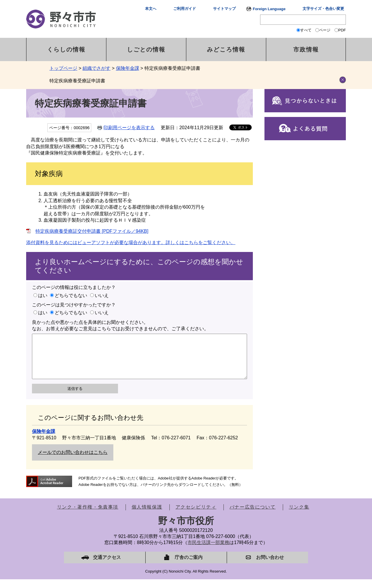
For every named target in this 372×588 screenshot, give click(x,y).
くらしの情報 (66, 49)
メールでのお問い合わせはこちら (73, 461)
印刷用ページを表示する (129, 128)
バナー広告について (253, 516)
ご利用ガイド (185, 9)
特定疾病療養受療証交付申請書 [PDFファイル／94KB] (92, 231)
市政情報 (306, 49)
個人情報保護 (147, 516)
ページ (325, 30)
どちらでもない (71, 295)
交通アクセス (107, 566)
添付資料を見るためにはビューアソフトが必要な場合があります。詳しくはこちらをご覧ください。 (131, 243)
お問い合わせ (270, 566)
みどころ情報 (226, 49)
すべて (306, 30)
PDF (342, 30)
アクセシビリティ (196, 516)
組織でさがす (96, 68)
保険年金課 (128, 68)
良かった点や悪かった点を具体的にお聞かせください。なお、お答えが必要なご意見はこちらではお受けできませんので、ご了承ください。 (120, 325)
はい (43, 295)
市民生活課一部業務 (208, 551)
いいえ (102, 295)
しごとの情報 (146, 49)
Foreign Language (269, 9)
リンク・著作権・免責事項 (88, 516)
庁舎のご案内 (189, 566)
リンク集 (299, 516)
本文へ (151, 9)
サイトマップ (224, 9)
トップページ (63, 68)
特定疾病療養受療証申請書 (77, 81)
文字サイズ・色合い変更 (323, 9)
